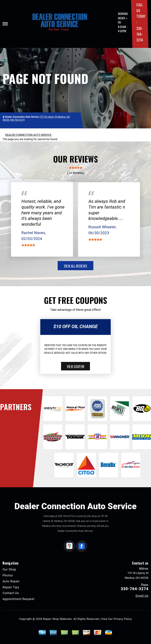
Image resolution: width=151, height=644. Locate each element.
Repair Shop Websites (57, 619)
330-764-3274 (140, 34)
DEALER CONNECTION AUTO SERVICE (28, 135)
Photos (8, 575)
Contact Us (11, 593)
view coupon (75, 366)
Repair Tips (11, 587)
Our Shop (9, 569)
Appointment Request (18, 599)
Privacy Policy (123, 619)
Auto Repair (11, 581)
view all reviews (75, 266)
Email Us (142, 596)
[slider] (75, 168)
